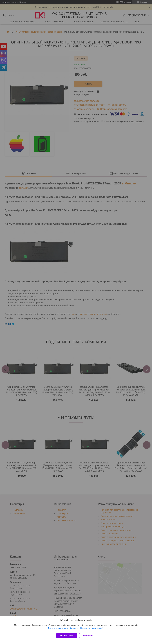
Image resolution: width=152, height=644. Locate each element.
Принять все (67, 636)
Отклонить (89, 636)
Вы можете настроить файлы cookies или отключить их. (75, 629)
